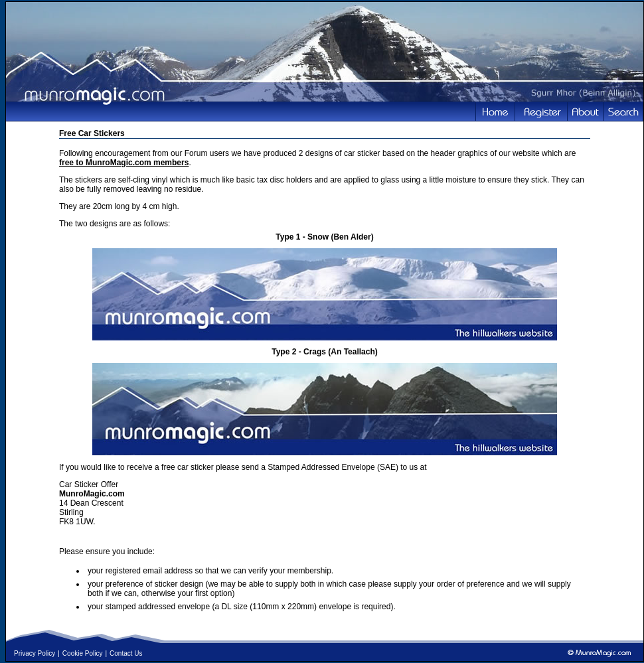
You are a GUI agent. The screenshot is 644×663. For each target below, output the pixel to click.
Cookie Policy (83, 653)
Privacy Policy (35, 653)
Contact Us (126, 653)
